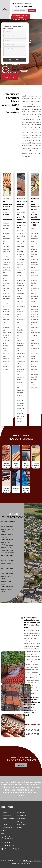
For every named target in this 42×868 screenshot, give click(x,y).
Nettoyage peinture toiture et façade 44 (21, 825)
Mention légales (28, 861)
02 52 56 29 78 (32, 730)
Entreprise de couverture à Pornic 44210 (7, 542)
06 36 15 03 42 (32, 734)
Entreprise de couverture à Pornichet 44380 (7, 529)
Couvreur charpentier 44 (7, 826)
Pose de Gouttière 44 (8, 820)
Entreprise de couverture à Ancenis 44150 (7, 548)
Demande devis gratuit (20, 16)
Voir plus (21, 765)
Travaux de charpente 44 (7, 814)
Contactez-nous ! (10, 77)
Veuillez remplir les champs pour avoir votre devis (13, 27)
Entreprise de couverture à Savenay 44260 (7, 571)
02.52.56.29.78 (19, 6)
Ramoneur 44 (21, 819)
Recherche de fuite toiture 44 (21, 814)
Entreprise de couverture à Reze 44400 (7, 576)
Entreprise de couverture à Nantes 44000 (7, 589)
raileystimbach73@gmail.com (23, 4)
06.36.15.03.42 (28, 6)
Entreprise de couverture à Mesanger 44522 (8, 553)
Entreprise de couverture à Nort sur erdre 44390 (7, 558)
